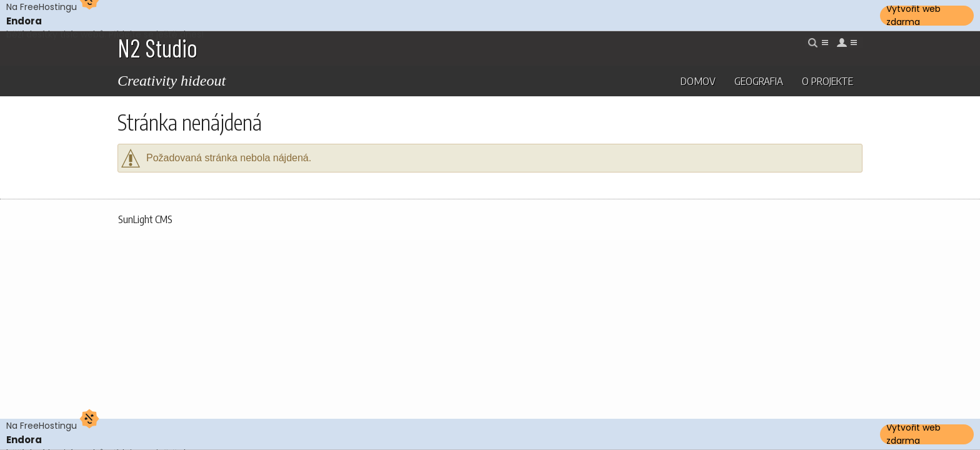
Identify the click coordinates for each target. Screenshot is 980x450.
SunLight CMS (145, 219)
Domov (698, 81)
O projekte (827, 81)
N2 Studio (157, 47)
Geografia (759, 81)
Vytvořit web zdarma (913, 16)
